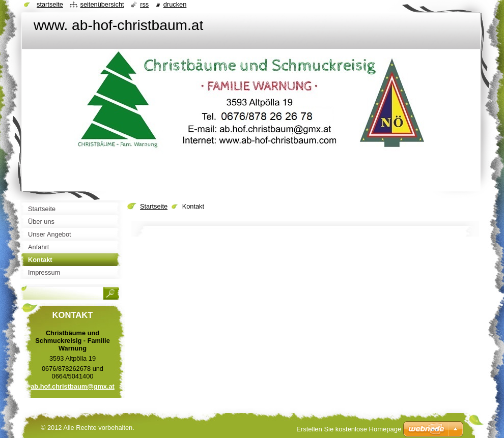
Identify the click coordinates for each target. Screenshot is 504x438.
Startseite (154, 206)
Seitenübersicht (102, 4)
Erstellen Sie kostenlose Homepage (349, 429)
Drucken (175, 4)
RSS (144, 4)
